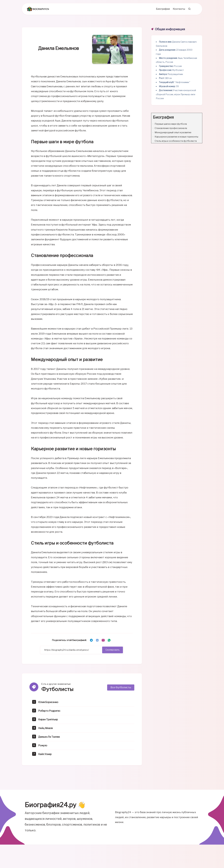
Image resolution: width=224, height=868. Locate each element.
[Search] (188, 11)
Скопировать (111, 652)
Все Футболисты (121, 690)
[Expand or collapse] (199, 120)
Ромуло (43, 747)
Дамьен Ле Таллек (51, 739)
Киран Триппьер (49, 721)
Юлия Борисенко (50, 704)
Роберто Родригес (51, 713)
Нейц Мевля (46, 730)
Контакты (178, 11)
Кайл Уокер (46, 756)
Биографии (162, 11)
